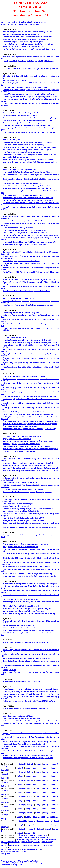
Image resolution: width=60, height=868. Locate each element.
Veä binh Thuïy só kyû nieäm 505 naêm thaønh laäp (21, 261)
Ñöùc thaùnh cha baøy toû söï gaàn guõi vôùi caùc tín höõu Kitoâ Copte (28, 630)
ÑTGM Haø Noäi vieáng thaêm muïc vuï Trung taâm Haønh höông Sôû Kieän (30, 471)
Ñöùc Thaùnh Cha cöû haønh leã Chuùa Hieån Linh (21, 682)
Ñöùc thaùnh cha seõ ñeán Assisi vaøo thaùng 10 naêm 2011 (24, 744)
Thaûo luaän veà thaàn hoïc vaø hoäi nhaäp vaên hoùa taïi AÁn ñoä (27, 188)
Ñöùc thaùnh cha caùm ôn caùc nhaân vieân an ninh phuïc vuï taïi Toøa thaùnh (31, 421)
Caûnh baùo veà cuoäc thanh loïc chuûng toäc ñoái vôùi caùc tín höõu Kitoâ (30, 155)
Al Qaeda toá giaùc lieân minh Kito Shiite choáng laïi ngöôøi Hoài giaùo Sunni (31, 69)
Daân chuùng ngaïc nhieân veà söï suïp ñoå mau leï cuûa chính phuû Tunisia (30, 343)
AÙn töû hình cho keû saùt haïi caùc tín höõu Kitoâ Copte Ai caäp (26, 446)
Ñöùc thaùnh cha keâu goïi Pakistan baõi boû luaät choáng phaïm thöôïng (29, 614)
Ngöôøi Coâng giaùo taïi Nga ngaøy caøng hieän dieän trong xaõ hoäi (27, 32)
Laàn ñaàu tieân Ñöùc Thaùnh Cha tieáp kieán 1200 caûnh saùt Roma (28, 305)
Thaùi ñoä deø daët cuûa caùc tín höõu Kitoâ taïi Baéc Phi (23, 47)
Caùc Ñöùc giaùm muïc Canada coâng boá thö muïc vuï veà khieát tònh (28, 37)
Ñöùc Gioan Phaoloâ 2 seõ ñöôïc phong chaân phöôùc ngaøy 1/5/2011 (27, 492)
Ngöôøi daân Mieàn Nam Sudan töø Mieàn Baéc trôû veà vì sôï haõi (27, 340)
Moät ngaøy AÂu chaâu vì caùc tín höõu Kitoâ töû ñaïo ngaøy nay (26, 39)
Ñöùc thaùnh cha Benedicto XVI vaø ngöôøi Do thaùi (22, 113)
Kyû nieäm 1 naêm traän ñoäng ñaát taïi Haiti (19, 625)
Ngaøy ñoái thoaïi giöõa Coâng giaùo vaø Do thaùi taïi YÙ (23, 518)
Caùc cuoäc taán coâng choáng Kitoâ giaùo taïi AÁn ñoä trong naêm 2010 (29, 509)
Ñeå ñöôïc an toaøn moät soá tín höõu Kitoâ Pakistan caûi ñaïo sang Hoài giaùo (31, 118)
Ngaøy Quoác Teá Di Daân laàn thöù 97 (17, 439)
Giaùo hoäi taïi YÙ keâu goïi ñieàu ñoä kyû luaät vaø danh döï (25, 233)
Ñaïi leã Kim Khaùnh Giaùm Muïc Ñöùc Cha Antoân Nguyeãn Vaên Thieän (30, 280)
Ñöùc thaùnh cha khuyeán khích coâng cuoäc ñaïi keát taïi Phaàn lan (27, 412)
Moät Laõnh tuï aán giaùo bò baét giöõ (17, 506)
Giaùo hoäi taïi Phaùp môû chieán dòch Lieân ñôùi (21, 606)
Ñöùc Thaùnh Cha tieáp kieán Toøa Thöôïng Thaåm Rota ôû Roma (27, 291)
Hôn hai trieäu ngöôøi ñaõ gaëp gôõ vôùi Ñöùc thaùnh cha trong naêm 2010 (30, 742)
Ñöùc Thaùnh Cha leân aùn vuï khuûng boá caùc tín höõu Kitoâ (26, 708)
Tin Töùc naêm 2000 (49, 840)
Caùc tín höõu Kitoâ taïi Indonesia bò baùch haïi (20, 482)
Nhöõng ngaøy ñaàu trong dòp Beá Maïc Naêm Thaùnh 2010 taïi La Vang (29, 701)
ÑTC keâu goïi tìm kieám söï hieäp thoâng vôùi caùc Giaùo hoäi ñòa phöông (30, 424)
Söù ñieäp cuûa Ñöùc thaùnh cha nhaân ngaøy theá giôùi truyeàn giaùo (28, 200)
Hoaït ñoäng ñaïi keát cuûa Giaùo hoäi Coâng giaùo (21, 313)
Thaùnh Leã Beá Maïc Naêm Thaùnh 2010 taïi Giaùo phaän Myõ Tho (28, 755)
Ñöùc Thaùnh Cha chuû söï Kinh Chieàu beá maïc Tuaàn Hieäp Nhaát (28, 198)
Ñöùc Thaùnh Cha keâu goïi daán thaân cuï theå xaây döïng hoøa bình (28, 758)
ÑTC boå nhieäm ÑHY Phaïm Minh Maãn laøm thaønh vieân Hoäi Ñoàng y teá (31, 694)
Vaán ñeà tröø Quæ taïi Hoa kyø (14, 80)
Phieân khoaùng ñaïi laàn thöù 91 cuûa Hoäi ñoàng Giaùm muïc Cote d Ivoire (30, 186)
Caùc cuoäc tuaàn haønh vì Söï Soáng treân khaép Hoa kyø (24, 376)
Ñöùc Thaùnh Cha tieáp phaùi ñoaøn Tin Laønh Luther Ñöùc (25, 245)
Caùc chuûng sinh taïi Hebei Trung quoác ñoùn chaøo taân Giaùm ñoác (28, 463)
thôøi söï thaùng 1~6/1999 (31, 842)
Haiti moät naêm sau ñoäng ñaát (14, 338)
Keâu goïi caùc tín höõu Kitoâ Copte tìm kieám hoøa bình (23, 521)
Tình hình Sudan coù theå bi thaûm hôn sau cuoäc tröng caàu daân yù (28, 642)
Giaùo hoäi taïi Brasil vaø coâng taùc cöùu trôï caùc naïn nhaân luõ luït (28, 414)
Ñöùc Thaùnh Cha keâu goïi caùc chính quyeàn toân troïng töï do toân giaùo (30, 584)
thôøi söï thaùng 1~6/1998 (31, 845)
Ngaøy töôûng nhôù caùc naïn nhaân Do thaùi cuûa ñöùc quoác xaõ (27, 125)
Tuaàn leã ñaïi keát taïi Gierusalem (15, 157)
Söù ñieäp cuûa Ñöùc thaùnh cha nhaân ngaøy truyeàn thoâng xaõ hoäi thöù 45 (31, 235)
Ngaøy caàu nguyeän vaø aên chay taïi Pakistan (20, 170)
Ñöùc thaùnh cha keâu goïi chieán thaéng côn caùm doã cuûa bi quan (27, 172)
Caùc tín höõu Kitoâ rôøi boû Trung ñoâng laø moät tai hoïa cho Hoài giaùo (30, 132)
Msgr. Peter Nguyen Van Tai (28, 861)
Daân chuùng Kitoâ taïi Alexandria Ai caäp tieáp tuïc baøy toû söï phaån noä (30, 721)
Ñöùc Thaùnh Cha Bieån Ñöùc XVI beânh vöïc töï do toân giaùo (26, 544)
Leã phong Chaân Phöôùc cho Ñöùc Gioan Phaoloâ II (22, 436)
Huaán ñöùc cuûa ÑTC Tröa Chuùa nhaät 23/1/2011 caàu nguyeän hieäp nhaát (31, 272)
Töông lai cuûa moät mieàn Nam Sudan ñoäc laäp (21, 547)
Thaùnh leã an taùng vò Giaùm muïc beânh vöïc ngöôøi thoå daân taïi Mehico (30, 123)
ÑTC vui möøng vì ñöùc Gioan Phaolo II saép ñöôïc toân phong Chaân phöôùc (31, 449)
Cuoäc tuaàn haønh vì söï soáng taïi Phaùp (18, 228)
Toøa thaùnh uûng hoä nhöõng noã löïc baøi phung (21, 34)
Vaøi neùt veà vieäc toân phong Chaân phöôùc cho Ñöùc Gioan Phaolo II (29, 441)
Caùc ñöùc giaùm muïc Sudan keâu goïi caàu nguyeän (22, 152)
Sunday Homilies (7, 854)
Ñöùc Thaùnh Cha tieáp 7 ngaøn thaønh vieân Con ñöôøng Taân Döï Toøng (29, 429)
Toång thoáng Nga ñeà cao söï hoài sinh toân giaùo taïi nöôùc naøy (26, 658)
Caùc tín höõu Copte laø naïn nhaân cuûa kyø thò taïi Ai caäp (25, 230)
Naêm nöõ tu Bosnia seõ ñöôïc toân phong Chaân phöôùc (23, 489)
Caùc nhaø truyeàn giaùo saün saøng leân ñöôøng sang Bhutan (25, 87)
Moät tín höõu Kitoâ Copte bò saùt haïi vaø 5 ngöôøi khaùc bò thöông (27, 574)
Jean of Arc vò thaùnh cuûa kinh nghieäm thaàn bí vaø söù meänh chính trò (30, 162)
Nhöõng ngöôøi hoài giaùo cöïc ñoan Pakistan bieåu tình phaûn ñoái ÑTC (29, 466)
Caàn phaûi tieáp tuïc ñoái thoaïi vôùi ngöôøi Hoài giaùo (23, 42)
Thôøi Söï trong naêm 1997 (32, 849)
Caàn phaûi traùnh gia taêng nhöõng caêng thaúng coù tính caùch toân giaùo (30, 576)
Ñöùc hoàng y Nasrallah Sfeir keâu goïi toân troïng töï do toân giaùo (27, 609)
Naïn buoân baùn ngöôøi (12, 140)
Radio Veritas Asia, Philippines (25, 863)
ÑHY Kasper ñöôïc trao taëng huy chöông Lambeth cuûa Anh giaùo (27, 150)
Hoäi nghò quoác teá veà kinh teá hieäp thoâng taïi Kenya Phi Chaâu (27, 120)
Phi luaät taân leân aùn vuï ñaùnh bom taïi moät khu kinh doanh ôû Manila (30, 147)
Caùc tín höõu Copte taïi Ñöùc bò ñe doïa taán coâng (22, 718)
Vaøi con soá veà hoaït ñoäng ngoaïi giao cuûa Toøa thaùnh (24, 611)
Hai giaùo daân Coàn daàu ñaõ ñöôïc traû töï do (20, 115)
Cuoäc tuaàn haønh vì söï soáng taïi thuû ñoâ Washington (23, 221)
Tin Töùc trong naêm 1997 (10, 849)
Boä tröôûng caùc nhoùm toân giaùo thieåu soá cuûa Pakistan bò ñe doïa (29, 94)
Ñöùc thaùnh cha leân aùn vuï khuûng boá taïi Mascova (23, 195)
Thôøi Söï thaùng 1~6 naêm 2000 (28, 840)
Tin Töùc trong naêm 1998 (10, 845)
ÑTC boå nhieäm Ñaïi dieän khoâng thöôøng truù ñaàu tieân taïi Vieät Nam (30, 527)
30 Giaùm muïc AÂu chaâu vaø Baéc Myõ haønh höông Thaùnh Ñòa (27, 567)
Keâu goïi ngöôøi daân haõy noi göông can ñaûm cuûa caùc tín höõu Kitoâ (29, 142)
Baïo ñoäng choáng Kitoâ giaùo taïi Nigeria (18, 504)
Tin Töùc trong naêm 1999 (10, 842)
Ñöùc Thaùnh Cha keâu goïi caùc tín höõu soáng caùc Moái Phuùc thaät (28, 61)
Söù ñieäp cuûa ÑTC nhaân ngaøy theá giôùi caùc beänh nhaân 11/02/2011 (29, 49)
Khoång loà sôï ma (9, 670)
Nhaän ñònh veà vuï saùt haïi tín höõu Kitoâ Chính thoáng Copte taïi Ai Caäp (30, 689)
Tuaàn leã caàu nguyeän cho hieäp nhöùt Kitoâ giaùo (22, 511)
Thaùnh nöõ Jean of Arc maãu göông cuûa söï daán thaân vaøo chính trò (29, 160)
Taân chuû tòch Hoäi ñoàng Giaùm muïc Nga (19, 298)
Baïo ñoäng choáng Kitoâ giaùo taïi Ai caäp (18, 716)
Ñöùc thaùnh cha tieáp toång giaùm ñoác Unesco (20, 426)
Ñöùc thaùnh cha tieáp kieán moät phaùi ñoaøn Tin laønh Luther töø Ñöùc (29, 242)
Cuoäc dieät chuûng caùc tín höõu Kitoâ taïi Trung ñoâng (23, 145)
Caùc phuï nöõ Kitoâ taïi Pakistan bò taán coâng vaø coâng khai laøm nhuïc (30, 396)
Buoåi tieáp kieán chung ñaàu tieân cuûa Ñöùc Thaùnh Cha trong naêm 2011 (30, 692)
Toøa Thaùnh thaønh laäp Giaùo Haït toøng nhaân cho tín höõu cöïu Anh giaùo (31, 468)
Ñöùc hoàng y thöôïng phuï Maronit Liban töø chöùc (22, 444)
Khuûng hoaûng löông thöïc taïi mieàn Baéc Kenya (21, 599)
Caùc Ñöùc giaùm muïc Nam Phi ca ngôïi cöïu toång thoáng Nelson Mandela (30, 97)
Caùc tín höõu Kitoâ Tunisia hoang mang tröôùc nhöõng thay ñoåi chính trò (30, 44)
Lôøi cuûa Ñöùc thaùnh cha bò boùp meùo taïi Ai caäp (22, 183)
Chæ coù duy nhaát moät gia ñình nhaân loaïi (19, 451)
